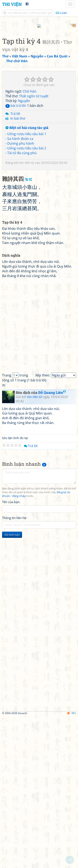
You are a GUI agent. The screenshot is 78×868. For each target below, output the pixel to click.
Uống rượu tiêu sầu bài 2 (27, 222)
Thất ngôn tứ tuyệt (34, 170)
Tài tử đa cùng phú (22, 226)
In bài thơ (18, 192)
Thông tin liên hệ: (14, 669)
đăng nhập (19, 647)
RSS (72, 864)
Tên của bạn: (11, 653)
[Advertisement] (39, 63)
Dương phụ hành (21, 217)
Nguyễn (24, 175)
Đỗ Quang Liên (52, 544)
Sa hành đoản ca (20, 212)
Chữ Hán (30, 165)
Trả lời (15, 187)
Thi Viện (12, 4)
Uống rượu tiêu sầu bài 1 (27, 208)
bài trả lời (15, 179)
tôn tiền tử (27, 236)
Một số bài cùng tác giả (27, 202)
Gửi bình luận (12, 686)
